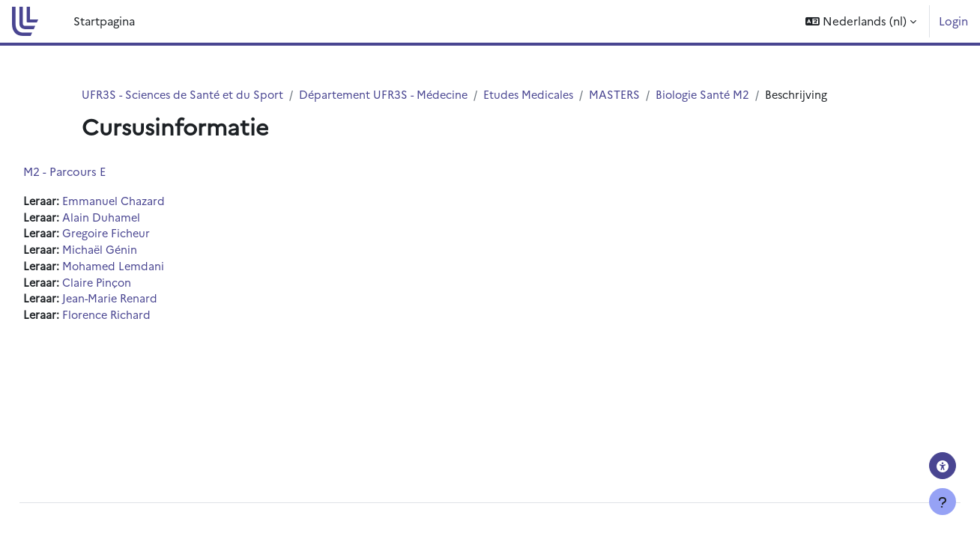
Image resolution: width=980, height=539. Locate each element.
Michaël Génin (135, 252)
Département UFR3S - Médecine (393, 95)
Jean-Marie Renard (146, 303)
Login (953, 21)
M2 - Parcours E (98, 172)
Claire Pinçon (132, 286)
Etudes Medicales (543, 95)
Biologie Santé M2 (721, 95)
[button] (861, 21)
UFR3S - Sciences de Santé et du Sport (186, 95)
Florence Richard (142, 319)
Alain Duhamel (136, 218)
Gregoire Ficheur (142, 235)
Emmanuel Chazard (149, 202)
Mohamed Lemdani (149, 269)
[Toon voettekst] (943, 502)
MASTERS (631, 95)
